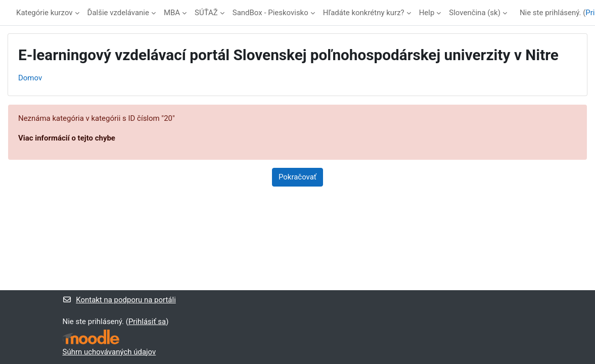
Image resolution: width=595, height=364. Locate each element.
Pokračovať (297, 177)
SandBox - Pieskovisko (270, 13)
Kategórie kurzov (44, 13)
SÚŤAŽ (206, 13)
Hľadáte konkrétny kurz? (364, 13)
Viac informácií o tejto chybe (67, 138)
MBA (172, 13)
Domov (30, 78)
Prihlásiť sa (147, 322)
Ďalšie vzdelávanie (118, 13)
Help (427, 13)
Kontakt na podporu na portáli (119, 300)
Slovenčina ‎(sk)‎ (475, 13)
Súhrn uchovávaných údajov (109, 352)
